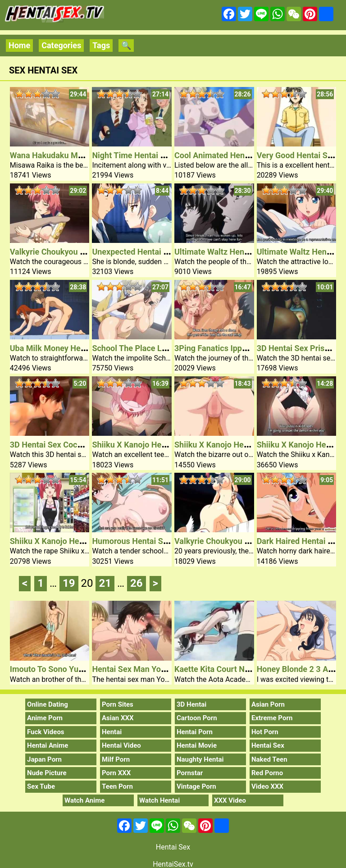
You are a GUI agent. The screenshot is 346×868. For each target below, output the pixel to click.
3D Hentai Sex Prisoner (299, 348)
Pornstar (190, 773)
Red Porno (267, 773)
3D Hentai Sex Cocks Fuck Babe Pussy (80, 445)
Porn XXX (116, 773)
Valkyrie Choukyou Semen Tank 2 (235, 541)
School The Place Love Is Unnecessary (162, 348)
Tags (101, 45)
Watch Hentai (159, 800)
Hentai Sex (268, 745)
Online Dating (48, 704)
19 (69, 583)
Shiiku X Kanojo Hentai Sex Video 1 (74, 541)
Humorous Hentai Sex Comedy (148, 541)
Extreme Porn (272, 718)
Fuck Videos (46, 732)
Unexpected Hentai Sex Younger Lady (160, 252)
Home (19, 45)
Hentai (112, 732)
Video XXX (267, 786)
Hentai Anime (48, 745)
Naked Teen (269, 759)
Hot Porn (265, 732)
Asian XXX (118, 718)
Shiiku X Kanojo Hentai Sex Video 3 (239, 445)
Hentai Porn (195, 732)
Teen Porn (117, 786)
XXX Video (230, 800)
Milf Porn (116, 759)
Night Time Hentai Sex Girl (140, 155)
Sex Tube (41, 786)
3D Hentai (191, 704)
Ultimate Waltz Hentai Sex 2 (225, 252)
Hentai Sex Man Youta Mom (142, 669)
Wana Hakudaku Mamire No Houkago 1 (81, 155)
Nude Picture (47, 773)
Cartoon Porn (197, 718)
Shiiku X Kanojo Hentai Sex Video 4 (156, 445)
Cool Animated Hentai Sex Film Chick (242, 155)
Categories (61, 45)
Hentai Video (121, 745)
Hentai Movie (197, 745)
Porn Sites (118, 704)
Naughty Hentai (200, 759)
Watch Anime (84, 800)
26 (137, 583)
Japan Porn (44, 759)
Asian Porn (268, 704)
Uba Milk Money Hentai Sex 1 (63, 348)
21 (105, 583)
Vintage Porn (196, 786)
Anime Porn (45, 718)
